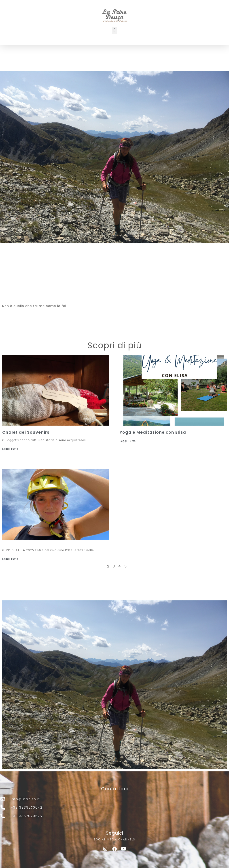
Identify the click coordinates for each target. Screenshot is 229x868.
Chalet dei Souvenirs (26, 432)
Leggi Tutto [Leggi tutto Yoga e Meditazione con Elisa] (128, 441)
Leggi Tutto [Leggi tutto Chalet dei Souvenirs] (10, 449)
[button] (114, 30)
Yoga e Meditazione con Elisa (153, 432)
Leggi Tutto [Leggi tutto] (10, 559)
